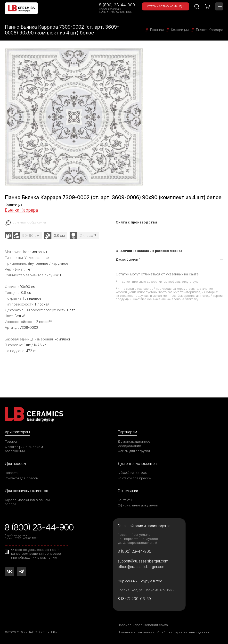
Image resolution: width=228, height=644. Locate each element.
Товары (11, 441)
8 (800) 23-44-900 (117, 5)
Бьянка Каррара (21, 210)
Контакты (125, 500)
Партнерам (127, 432)
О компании (128, 491)
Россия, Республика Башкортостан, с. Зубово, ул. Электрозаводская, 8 (138, 538)
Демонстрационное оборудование (134, 443)
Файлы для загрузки (134, 451)
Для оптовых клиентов (137, 464)
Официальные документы (138, 505)
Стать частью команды (166, 6)
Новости (12, 473)
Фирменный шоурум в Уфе (140, 581)
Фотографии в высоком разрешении (24, 449)
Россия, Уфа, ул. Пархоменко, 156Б (146, 590)
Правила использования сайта (143, 625)
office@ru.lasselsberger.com (142, 567)
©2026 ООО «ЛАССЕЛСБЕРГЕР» (31, 632)
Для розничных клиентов (26, 491)
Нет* (71, 310)
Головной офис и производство (144, 526)
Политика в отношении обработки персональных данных (163, 632)
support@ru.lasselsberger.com (143, 561)
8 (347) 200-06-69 (134, 599)
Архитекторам (17, 432)
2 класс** (88, 235)
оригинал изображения (29, 223)
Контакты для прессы (22, 478)
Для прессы (15, 464)
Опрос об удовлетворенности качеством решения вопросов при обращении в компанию (36, 553)
